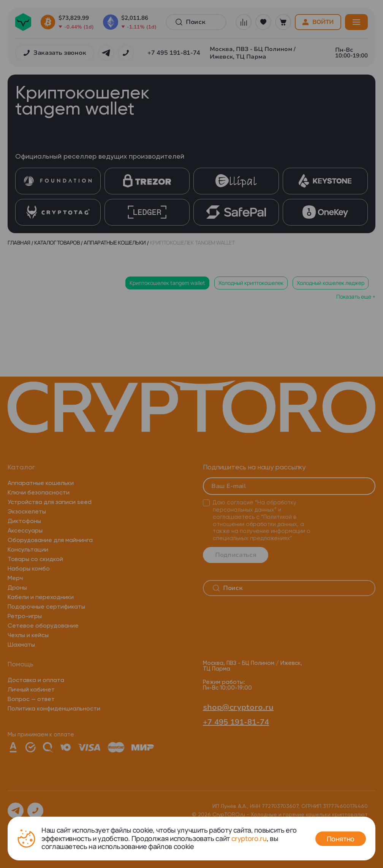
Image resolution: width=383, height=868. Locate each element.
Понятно (341, 839)
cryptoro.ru (249, 838)
